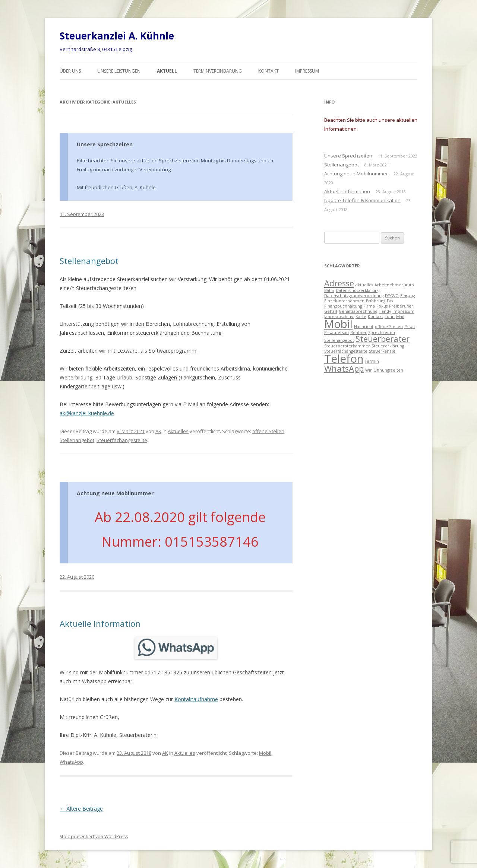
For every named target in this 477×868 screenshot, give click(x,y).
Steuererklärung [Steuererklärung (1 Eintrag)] (388, 346)
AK (158, 431)
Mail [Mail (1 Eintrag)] (400, 317)
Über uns (70, 71)
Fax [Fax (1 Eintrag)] (390, 301)
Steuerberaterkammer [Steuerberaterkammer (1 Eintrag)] (347, 346)
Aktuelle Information (100, 623)
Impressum (307, 71)
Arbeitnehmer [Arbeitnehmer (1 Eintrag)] (389, 285)
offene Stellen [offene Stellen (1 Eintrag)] (389, 327)
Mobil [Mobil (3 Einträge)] (338, 324)
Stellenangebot (89, 261)
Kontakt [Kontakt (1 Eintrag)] (375, 317)
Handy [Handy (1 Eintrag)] (385, 311)
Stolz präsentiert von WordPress (94, 837)
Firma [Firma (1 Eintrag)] (369, 306)
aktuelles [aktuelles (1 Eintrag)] (364, 285)
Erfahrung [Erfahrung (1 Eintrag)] (376, 301)
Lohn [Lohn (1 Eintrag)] (390, 317)
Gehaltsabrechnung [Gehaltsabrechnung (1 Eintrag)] (358, 311)
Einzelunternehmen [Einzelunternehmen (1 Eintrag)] (344, 301)
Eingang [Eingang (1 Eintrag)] (407, 296)
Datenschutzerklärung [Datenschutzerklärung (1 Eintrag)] (358, 290)
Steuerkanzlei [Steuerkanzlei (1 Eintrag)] (383, 351)
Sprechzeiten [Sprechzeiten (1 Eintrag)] (382, 333)
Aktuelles (178, 431)
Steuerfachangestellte (122, 440)
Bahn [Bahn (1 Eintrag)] (329, 290)
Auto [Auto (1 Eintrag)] (409, 285)
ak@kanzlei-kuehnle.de (87, 413)
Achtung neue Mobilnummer (115, 493)
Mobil (265, 753)
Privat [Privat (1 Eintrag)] (410, 327)
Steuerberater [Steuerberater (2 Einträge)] (383, 339)
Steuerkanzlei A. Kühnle (117, 36)
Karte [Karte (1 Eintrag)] (361, 317)
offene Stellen (268, 431)
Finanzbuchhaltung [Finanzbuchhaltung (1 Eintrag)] (343, 306)
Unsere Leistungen (119, 71)
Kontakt (268, 71)
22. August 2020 (77, 577)
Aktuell (167, 71)
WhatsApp (71, 762)
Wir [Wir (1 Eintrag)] (369, 370)
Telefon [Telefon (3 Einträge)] (344, 359)
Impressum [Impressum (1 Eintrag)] (403, 311)
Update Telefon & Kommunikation (362, 200)
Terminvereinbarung (218, 71)
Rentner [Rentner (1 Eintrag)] (358, 333)
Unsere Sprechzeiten (105, 144)
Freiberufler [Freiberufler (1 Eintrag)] (401, 306)
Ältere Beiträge (81, 809)
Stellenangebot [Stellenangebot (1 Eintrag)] (339, 340)
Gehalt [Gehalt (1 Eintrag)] (331, 311)
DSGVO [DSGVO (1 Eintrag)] (392, 296)
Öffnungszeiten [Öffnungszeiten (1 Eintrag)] (388, 370)
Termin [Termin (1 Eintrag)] (372, 361)
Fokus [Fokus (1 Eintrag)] (382, 306)
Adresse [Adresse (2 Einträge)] (339, 283)
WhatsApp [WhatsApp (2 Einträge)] (344, 368)
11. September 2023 (82, 214)
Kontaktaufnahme (196, 699)
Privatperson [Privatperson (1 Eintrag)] (337, 333)
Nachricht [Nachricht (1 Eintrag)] (364, 327)
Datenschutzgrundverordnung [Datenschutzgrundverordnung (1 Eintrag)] (354, 296)
